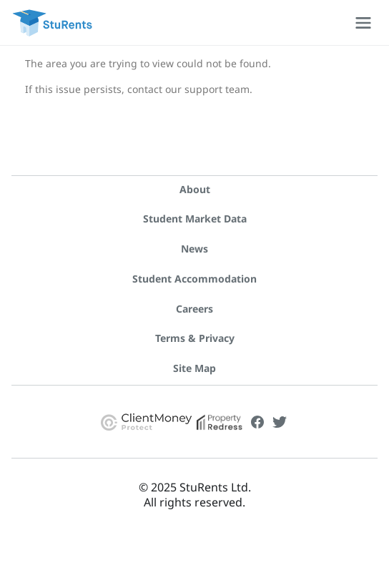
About (195, 189)
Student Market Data (195, 219)
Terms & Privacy (195, 338)
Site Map (194, 368)
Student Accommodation (194, 279)
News (194, 249)
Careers (194, 309)
